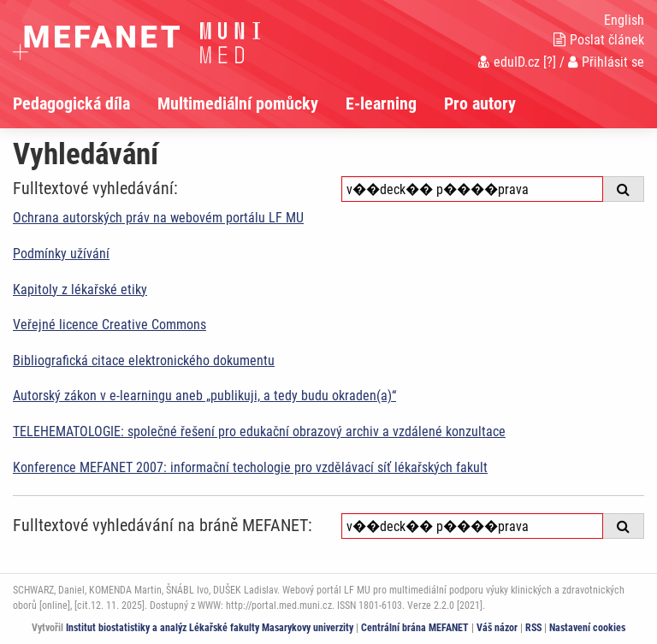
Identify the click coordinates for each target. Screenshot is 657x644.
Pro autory (480, 103)
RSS (533, 628)
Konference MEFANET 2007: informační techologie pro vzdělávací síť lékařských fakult (250, 467)
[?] (550, 62)
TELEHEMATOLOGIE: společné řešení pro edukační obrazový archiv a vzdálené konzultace (259, 431)
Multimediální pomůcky (238, 103)
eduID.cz (509, 62)
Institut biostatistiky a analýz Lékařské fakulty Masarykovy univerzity (210, 628)
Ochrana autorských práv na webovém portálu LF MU (158, 218)
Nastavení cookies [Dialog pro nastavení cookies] (587, 628)
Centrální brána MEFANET (415, 628)
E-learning (381, 103)
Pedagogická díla (71, 103)
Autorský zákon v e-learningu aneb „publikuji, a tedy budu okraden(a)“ (204, 396)
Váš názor (497, 628)
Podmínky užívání (61, 254)
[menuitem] (85, 103)
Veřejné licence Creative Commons (109, 325)
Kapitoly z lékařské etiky (80, 290)
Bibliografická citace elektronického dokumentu (144, 360)
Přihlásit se (606, 62)
